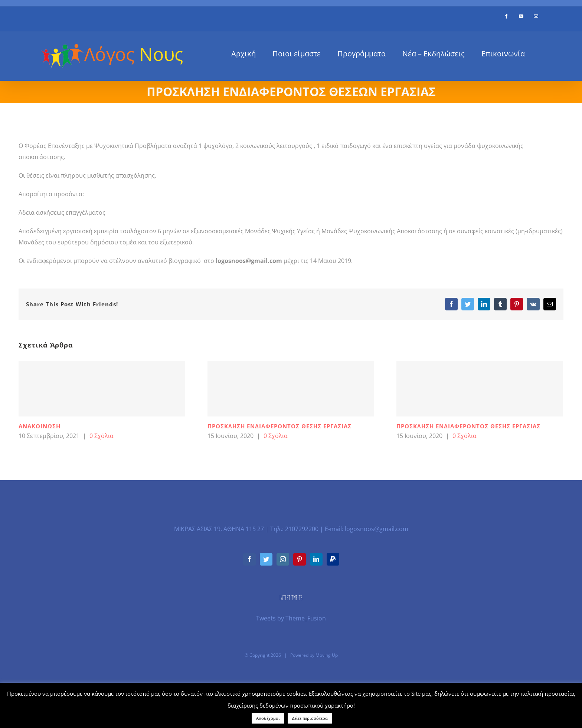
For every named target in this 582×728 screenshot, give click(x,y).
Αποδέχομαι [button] (268, 718)
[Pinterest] (300, 559)
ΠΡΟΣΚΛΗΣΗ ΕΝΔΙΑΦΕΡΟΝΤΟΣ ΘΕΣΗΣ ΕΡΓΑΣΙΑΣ (279, 426)
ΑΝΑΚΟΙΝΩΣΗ (40, 426)
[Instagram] (283, 559)
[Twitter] (266, 559)
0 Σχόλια (102, 436)
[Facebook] (249, 559)
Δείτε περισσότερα (310, 718)
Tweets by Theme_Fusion (291, 618)
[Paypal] (333, 559)
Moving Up (327, 655)
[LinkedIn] (316, 559)
